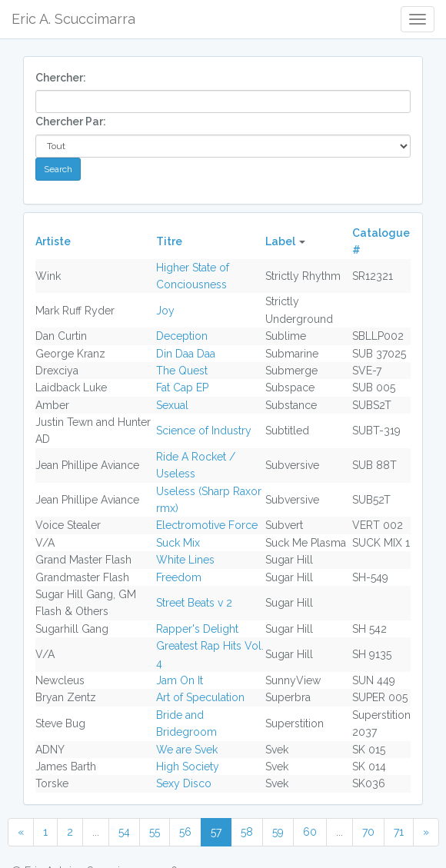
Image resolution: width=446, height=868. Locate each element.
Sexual (172, 405)
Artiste (53, 241)
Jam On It (180, 680)
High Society (188, 767)
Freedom (179, 577)
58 (247, 832)
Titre (169, 241)
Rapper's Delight (197, 629)
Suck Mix (178, 543)
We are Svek (187, 750)
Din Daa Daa (186, 354)
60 (310, 832)
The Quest (182, 371)
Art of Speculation (200, 697)
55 (155, 832)
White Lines (185, 560)
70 (368, 832)
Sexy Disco (184, 783)
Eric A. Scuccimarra (73, 19)
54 (124, 832)
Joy (165, 311)
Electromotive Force (207, 525)
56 (185, 832)
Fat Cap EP (182, 387)
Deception (182, 336)
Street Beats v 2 (194, 603)
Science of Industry (204, 431)
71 (399, 832)
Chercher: (61, 78)
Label (280, 241)
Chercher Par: (71, 121)
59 (278, 832)
